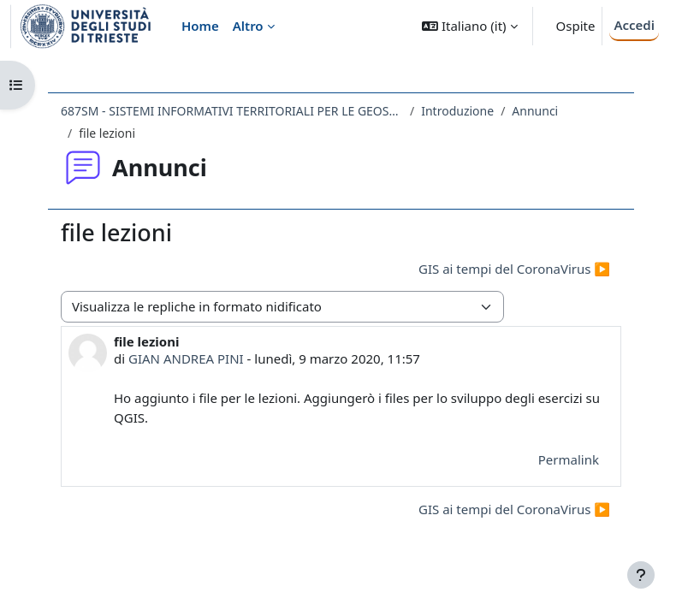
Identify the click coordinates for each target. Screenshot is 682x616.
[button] (469, 26)
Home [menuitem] (200, 26)
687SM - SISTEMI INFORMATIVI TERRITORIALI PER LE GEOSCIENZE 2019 (232, 111)
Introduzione (457, 111)
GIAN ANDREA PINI (186, 358)
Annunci (535, 111)
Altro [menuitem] (248, 26)
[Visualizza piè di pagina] (641, 575)
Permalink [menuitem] (569, 459)
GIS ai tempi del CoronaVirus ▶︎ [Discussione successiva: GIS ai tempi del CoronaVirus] (514, 269)
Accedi (634, 25)
